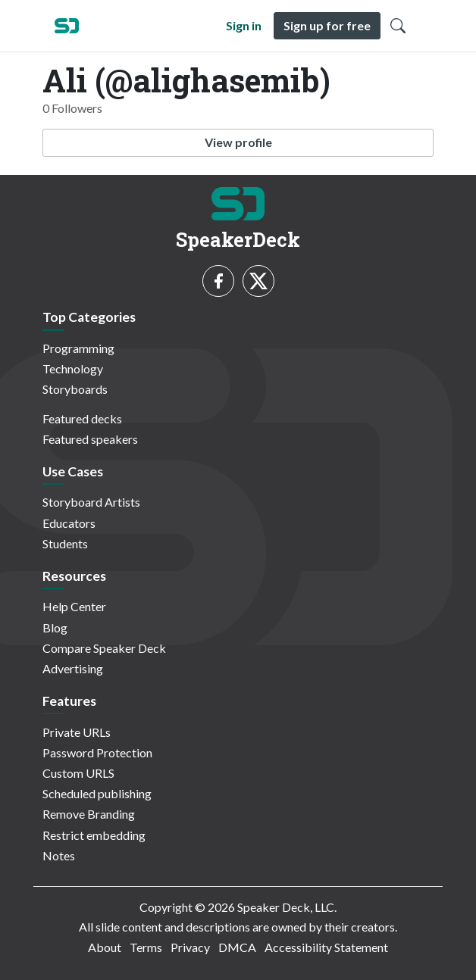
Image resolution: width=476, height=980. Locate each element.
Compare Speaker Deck (104, 648)
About (105, 947)
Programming (78, 348)
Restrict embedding (94, 835)
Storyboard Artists (91, 502)
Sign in (244, 25)
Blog (55, 627)
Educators (69, 523)
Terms (146, 947)
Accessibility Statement (326, 947)
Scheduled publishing (97, 793)
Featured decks (82, 418)
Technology (73, 368)
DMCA (237, 947)
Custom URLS (78, 773)
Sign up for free (327, 25)
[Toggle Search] (398, 26)
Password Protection (97, 752)
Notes (59, 855)
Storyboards (75, 389)
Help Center (74, 606)
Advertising (73, 668)
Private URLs (77, 732)
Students (65, 543)
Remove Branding (89, 814)
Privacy (190, 947)
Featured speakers (90, 439)
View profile (238, 142)
